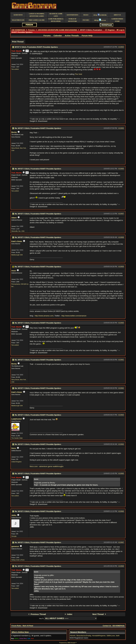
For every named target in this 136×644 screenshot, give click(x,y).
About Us (117, 15)
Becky (14, 132)
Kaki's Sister (17, 241)
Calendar (58, 36)
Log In (120, 30)
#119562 (121, 388)
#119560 (121, 323)
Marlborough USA (17, 255)
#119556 (121, 169)
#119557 (121, 214)
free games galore (37, 20)
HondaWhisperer (99, 636)
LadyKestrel (17, 419)
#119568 (121, 566)
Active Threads (72, 36)
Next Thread (100, 614)
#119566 (121, 511)
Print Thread (18, 42)
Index (68, 614)
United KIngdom (16, 462)
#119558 (121, 237)
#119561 (121, 360)
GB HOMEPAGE (18, 30)
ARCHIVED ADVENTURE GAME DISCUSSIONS (57, 30)
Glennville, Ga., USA (18, 231)
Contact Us (107, 626)
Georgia (14, 536)
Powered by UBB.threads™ (68, 643)
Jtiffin (14, 515)
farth (118, 636)
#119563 (121, 415)
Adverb (73, 636)
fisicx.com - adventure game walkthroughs (47, 466)
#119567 (121, 542)
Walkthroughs (18, 20)
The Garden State (17, 438)
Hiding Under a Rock (18, 560)
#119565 (121, 473)
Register (110, 30)
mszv (14, 271)
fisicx (14, 448)
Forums (31, 30)
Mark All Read (28, 626)
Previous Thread (37, 614)
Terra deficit (15, 69)
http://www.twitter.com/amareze (74, 316)
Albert (14, 218)
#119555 (121, 128)
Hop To (41, 618)
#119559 (121, 267)
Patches (86, 20)
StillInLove (111, 636)
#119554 (121, 47)
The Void (78, 74)
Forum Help (87, 36)
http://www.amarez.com (44, 316)
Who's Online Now (20, 632)
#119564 (121, 444)
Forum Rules (16, 626)
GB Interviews (72, 15)
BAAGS (86, 15)
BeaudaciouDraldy (84, 636)
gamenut (15, 546)
